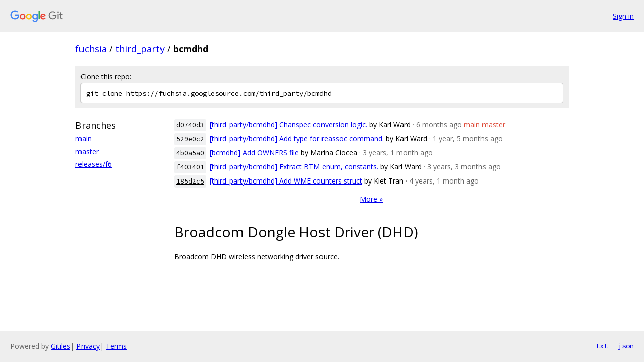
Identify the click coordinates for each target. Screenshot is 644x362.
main (84, 139)
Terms (116, 346)
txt (602, 346)
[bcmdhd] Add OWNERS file (254, 153)
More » (371, 199)
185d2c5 (190, 181)
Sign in (623, 16)
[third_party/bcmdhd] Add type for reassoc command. (297, 139)
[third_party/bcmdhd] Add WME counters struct (286, 181)
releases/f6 (94, 164)
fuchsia (91, 49)
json (626, 346)
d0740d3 (190, 125)
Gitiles (61, 346)
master (87, 152)
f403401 (190, 167)
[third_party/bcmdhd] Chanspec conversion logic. (289, 124)
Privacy (88, 346)
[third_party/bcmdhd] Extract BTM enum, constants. (294, 167)
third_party (140, 49)
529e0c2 (190, 139)
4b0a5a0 (190, 153)
